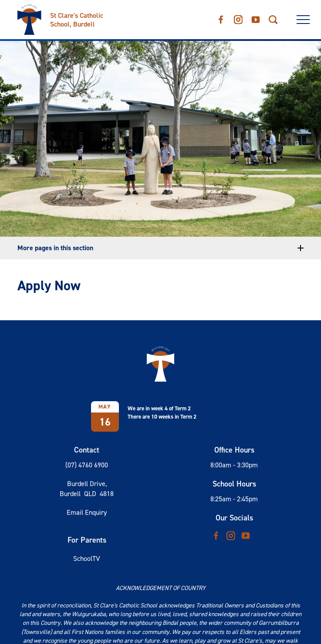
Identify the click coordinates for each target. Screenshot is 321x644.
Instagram (238, 18)
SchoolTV (87, 558)
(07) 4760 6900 (87, 465)
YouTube (256, 17)
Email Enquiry (87, 512)
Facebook (221, 18)
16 (105, 422)
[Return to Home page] (78, 17)
